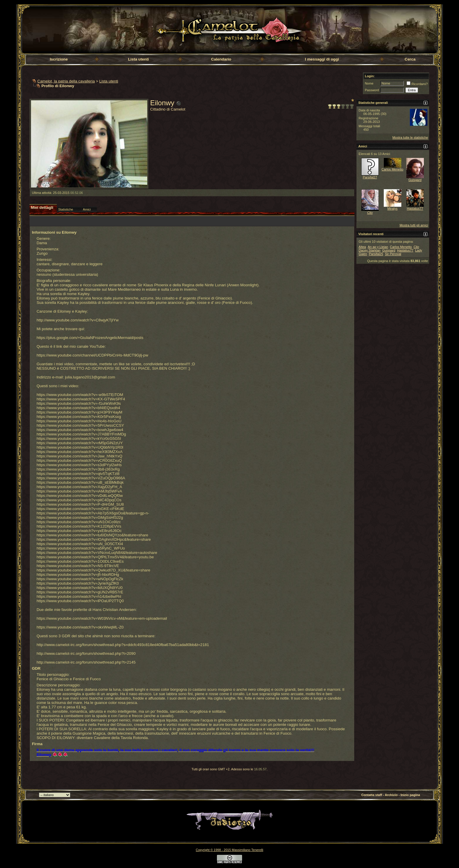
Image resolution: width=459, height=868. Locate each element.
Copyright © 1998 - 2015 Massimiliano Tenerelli (229, 850)
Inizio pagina (410, 795)
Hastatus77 (415, 209)
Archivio (391, 795)
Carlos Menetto (392, 169)
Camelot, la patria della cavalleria (66, 81)
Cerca (410, 59)
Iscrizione (59, 59)
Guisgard (415, 180)
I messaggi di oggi (322, 59)
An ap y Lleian (378, 247)
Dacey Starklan (370, 250)
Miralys (392, 209)
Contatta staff (372, 795)
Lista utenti (138, 59)
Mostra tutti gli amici (414, 225)
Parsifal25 (376, 254)
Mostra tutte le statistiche (410, 137)
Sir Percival (393, 254)
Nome (369, 83)
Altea (362, 247)
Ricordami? (417, 84)
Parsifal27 (370, 177)
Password (372, 90)
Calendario (221, 59)
